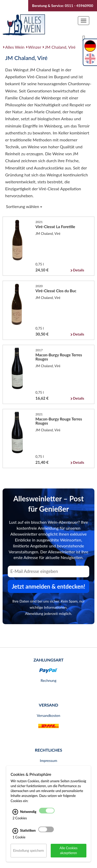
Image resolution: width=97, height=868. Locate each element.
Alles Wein (15, 47)
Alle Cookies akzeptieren (69, 851)
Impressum (48, 760)
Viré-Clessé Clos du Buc (56, 291)
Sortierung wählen (24, 206)
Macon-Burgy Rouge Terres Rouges (59, 357)
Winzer (35, 47)
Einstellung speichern (29, 850)
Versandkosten (48, 715)
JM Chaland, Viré (60, 47)
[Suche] (84, 38)
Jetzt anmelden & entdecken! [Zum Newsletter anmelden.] (49, 586)
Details (79, 270)
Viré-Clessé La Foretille (55, 227)
